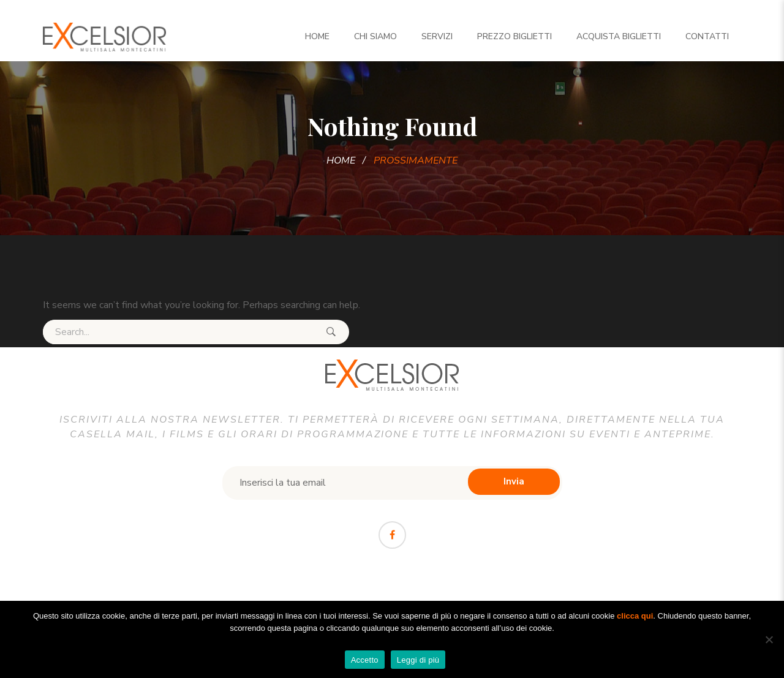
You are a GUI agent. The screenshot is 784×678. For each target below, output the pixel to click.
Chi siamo (375, 36)
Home (317, 36)
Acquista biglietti (619, 36)
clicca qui (635, 616)
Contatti (707, 36)
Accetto (365, 660)
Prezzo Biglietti (514, 36)
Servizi (437, 36)
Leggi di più (418, 660)
